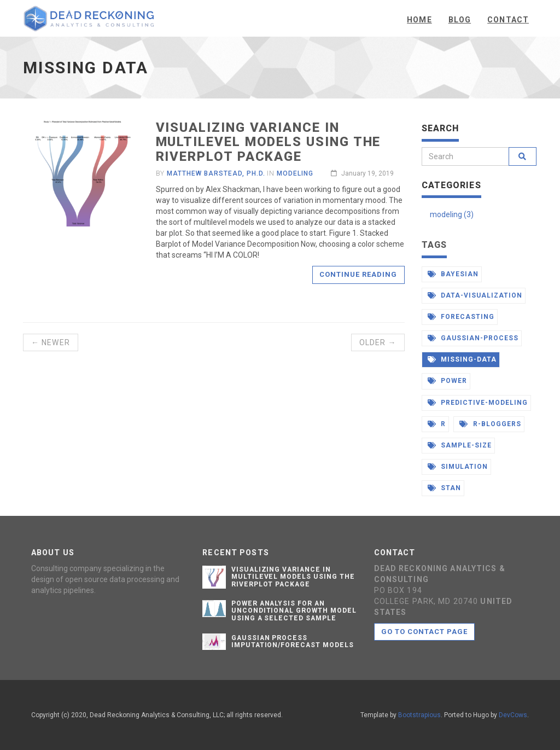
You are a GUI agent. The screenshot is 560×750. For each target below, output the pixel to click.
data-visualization (475, 295)
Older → (378, 342)
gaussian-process (473, 338)
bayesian (453, 274)
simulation (458, 467)
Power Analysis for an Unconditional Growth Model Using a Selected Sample (294, 611)
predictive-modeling (478, 403)
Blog (460, 20)
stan (445, 488)
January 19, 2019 (362, 173)
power (448, 381)
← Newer (51, 342)
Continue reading (358, 274)
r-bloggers (490, 424)
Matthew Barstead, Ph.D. (216, 173)
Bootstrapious (419, 715)
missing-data (462, 359)
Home (419, 20)
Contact (508, 20)
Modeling (295, 173)
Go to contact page (425, 632)
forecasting (461, 317)
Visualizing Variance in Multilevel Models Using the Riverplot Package (269, 142)
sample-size (460, 445)
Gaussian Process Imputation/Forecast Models (293, 641)
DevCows (513, 715)
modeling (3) (452, 214)
